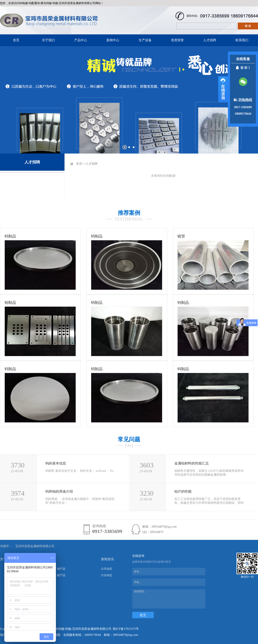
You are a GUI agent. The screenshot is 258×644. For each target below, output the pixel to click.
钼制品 (10, 303)
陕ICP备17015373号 (126, 629)
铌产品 (61, 575)
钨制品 (10, 236)
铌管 (181, 236)
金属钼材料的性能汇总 (192, 463)
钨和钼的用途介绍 (59, 491)
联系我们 (242, 40)
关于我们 (48, 40)
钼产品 (61, 569)
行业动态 (107, 575)
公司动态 (107, 569)
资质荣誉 (177, 40)
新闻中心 (113, 40)
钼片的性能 (183, 491)
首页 (16, 40)
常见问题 (129, 439)
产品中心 (81, 40)
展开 (223, 89)
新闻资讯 (107, 559)
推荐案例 (129, 213)
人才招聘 (210, 40)
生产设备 (145, 40)
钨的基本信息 (56, 463)
